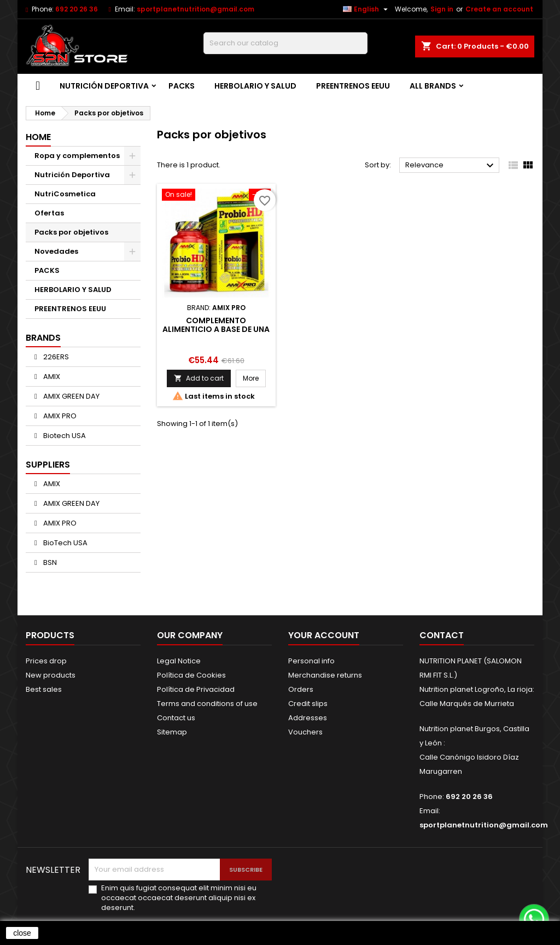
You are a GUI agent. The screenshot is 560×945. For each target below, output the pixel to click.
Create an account (499, 9)
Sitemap (172, 732)
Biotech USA (64, 436)
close (22, 933)
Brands (43, 338)
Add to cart (199, 378)
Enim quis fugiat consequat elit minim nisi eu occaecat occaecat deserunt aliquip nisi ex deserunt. (179, 898)
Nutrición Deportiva (104, 86)
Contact (442, 635)
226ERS (55, 357)
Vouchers (305, 732)
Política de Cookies (191, 675)
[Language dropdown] (367, 9)
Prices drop (46, 661)
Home (38, 137)
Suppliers (48, 465)
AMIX (51, 377)
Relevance (451, 166)
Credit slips (308, 704)
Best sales (44, 689)
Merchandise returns (325, 675)
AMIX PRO (59, 416)
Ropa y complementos (77, 156)
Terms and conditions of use (207, 704)
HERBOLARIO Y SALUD (255, 86)
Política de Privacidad (196, 689)
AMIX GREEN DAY (71, 396)
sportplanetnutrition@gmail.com (196, 9)
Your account (324, 635)
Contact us (176, 718)
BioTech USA (65, 543)
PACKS (182, 86)
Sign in (442, 9)
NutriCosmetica (65, 194)
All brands (433, 86)
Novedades (56, 251)
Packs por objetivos (71, 232)
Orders (301, 689)
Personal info (311, 661)
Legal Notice (179, 661)
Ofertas (49, 213)
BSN (49, 562)
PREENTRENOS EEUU (353, 86)
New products (51, 675)
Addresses (308, 718)
